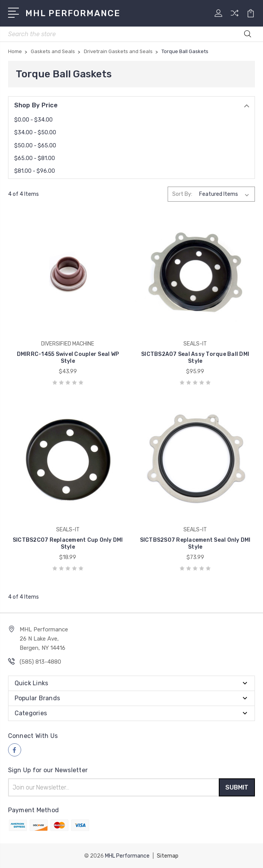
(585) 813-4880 (40, 662)
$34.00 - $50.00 (35, 133)
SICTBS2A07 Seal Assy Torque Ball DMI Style (195, 358)
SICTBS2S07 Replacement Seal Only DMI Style (195, 543)
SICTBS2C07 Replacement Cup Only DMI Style (68, 543)
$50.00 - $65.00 (35, 146)
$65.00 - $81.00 (35, 158)
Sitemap (168, 855)
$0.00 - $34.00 (33, 120)
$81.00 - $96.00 (35, 171)
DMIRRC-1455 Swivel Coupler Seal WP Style (68, 358)
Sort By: (182, 194)
